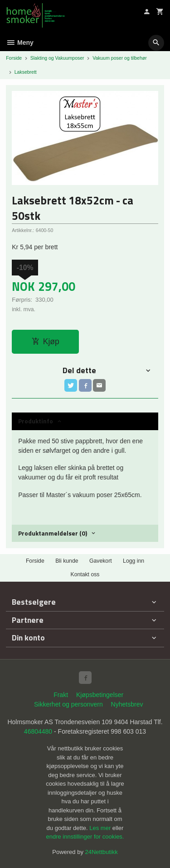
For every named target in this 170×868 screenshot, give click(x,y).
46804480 (38, 731)
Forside (14, 58)
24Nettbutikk (102, 852)
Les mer (101, 828)
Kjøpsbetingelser (100, 695)
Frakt (61, 695)
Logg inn (134, 561)
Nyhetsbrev (127, 704)
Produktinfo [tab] (36, 421)
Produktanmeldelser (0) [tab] (53, 533)
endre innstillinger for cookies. (85, 837)
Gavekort (101, 561)
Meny (20, 43)
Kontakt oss (85, 574)
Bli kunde (67, 561)
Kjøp (46, 342)
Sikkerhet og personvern (68, 704)
